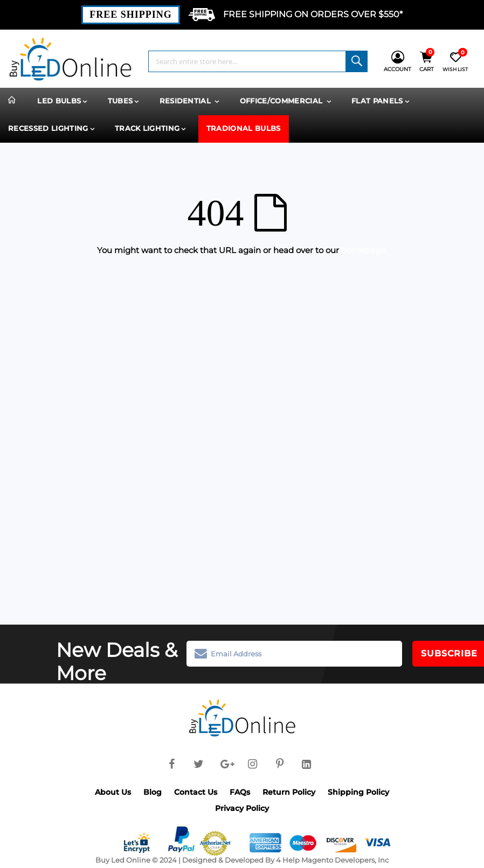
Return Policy (289, 792)
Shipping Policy (358, 792)
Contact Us (196, 792)
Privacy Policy (242, 808)
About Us (113, 792)
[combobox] (258, 61)
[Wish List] (455, 62)
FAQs (240, 792)
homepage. (364, 250)
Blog (153, 792)
